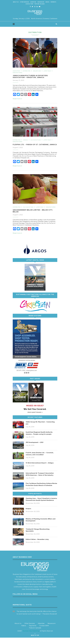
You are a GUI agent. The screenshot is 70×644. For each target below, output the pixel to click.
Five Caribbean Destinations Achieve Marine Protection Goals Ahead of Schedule (40, 488)
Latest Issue (49, 71)
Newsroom (41, 2)
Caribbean (54, 19)
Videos (47, 2)
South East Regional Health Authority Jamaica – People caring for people (40, 436)
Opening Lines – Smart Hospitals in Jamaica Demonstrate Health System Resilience (40, 505)
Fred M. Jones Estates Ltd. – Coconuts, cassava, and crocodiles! (40, 456)
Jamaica (26, 140)
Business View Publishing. (31, 637)
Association (17, 71)
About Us (16, 2)
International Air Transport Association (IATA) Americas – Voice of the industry (40, 477)
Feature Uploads (40, 4)
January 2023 (38, 71)
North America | (37, 19)
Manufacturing (18, 73)
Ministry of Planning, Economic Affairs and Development (41, 526)
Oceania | (46, 19)
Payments (53, 2)
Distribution (27, 71)
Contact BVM (29, 4)
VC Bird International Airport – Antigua (40, 466)
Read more (17, 99)
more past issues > (35, 415)
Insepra (29, 515)
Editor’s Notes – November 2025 (38, 546)
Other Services (24, 2)
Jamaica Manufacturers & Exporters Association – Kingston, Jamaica (31, 77)
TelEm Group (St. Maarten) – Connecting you (41, 426)
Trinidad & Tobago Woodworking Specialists (38, 536)
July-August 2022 (37, 140)
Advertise (33, 2)
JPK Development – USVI (35, 445)
